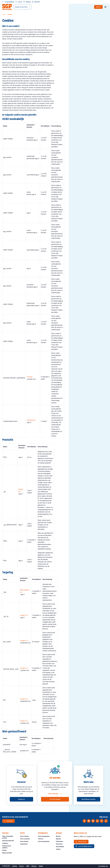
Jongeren (6, 843)
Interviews (60, 844)
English (41, 866)
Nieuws (59, 836)
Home (4, 14)
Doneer (5, 850)
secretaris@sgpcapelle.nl (84, 846)
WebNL (103, 866)
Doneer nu (21, 799)
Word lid (98, 7)
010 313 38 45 (81, 842)
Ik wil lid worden (55, 799)
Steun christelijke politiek (10, 837)
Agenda (59, 839)
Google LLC (24, 615)
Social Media (61, 847)
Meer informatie (55, 794)
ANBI (28, 866)
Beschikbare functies (89, 799)
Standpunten (44, 833)
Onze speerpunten (45, 841)
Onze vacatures (26, 839)
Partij (23, 833)
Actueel (60, 833)
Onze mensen (25, 836)
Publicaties (60, 841)
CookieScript (31, 420)
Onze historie (25, 841)
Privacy (22, 866)
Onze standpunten (45, 836)
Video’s (59, 849)
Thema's (42, 839)
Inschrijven (8, 821)
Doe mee (6, 833)
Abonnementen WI (9, 841)
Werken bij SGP (8, 853)
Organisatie (25, 844)
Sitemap (34, 866)
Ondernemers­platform (10, 847)
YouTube (30, 377)
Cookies (15, 866)
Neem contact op (81, 833)
